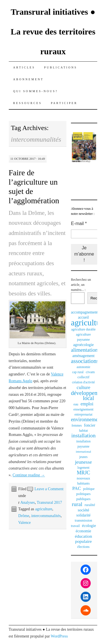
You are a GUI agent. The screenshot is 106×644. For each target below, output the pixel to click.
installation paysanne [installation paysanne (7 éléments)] (84, 444)
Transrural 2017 (49, 503)
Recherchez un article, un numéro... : (81, 285)
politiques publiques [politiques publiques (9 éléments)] (84, 496)
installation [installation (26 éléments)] (83, 436)
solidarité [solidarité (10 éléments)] (83, 515)
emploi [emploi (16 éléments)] (87, 404)
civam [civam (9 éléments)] (90, 372)
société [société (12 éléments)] (83, 510)
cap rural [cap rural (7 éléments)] (78, 372)
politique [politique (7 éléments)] (89, 489)
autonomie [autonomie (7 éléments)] (83, 367)
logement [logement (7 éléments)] (83, 468)
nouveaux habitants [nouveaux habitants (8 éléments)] (84, 481)
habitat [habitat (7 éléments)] (84, 431)
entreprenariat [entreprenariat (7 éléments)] (84, 414)
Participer (64, 103)
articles (24, 67)
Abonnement (29, 79)
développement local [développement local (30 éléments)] (88, 396)
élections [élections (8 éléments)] (84, 547)
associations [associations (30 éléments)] (85, 361)
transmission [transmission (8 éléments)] (83, 520)
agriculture (44, 509)
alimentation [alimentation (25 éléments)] (84, 350)
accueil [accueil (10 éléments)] (83, 317)
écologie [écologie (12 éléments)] (89, 526)
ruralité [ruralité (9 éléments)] (90, 505)
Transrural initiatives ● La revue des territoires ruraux (53, 32)
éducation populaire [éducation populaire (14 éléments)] (84, 539)
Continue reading (29, 475)
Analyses (28, 503)
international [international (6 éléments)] (83, 452)
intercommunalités (46, 516)
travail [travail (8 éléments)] (75, 526)
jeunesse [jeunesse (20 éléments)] (83, 462)
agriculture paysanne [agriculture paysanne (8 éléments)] (84, 337)
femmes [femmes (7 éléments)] (77, 425)
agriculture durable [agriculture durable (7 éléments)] (83, 329)
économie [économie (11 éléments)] (84, 531)
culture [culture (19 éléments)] (83, 387)
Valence (25, 523)
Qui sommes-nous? (36, 91)
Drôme (24, 516)
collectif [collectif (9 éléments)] (83, 377)
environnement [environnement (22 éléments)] (86, 420)
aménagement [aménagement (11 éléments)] (83, 356)
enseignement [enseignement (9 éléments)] (84, 409)
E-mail (79, 223)
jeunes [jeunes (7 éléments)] (84, 457)
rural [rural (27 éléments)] (77, 504)
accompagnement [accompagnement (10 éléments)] (84, 312)
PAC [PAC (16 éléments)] (77, 489)
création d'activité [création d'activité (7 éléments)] (84, 382)
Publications (61, 67)
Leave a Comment (49, 489)
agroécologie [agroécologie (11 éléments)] (84, 345)
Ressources (28, 103)
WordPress (59, 636)
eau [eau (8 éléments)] (76, 404)
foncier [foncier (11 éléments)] (90, 425)
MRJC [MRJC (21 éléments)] (84, 473)
